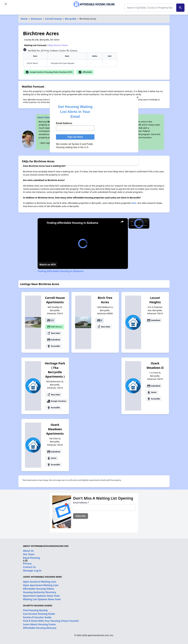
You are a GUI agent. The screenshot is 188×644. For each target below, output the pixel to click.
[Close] (138, 97)
